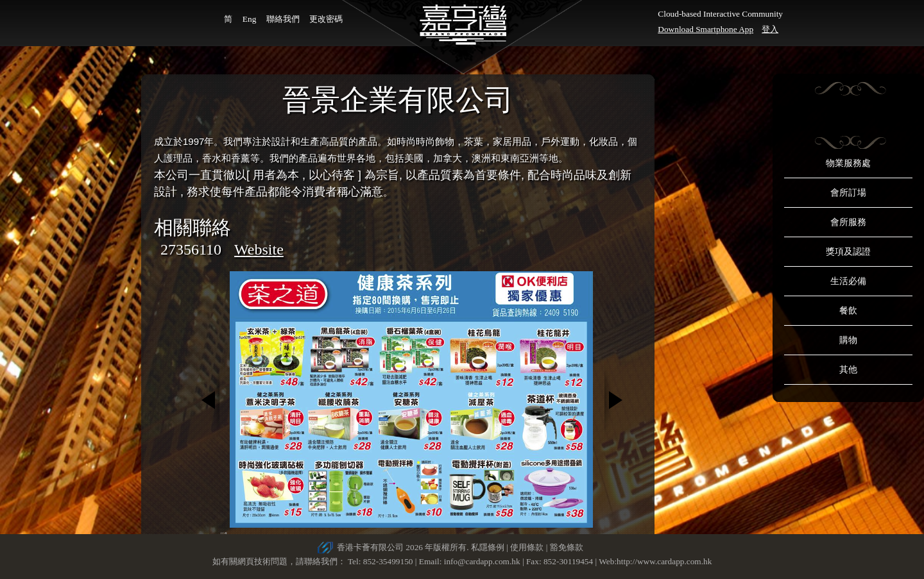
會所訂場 (848, 193)
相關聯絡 (193, 227)
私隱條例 (488, 547)
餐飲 (848, 311)
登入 (770, 29)
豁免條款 (567, 547)
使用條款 (527, 547)
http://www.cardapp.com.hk (664, 561)
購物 (848, 340)
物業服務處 (848, 163)
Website (259, 249)
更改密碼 (326, 19)
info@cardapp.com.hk (483, 561)
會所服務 (848, 222)
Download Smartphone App (706, 29)
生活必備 (848, 281)
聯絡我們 (283, 19)
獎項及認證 (848, 252)
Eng (249, 19)
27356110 (191, 249)
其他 (848, 370)
